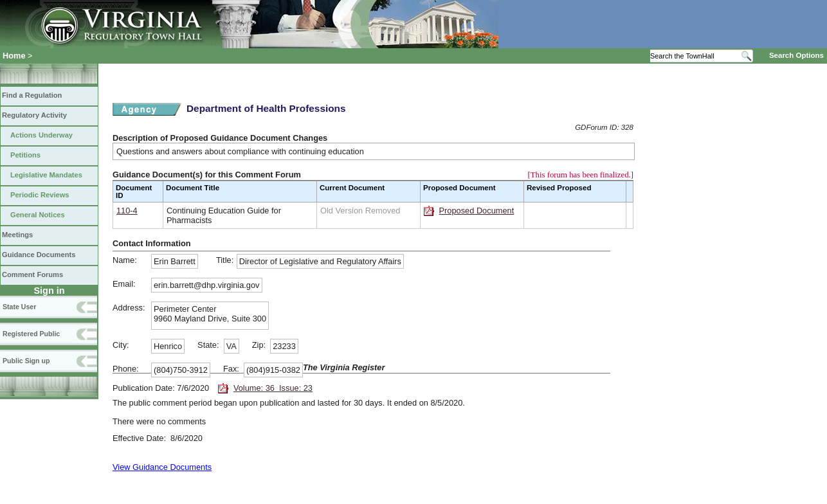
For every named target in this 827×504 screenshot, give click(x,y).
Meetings (17, 235)
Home (14, 56)
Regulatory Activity (34, 115)
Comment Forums (32, 274)
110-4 (127, 211)
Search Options (796, 55)
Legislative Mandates (46, 175)
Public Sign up (26, 361)
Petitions (25, 155)
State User (19, 307)
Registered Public (31, 334)
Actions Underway (41, 135)
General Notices (38, 215)
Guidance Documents (39, 255)
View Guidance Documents (162, 467)
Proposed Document (477, 211)
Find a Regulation (32, 95)
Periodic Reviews (40, 195)
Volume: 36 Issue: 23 (273, 388)
